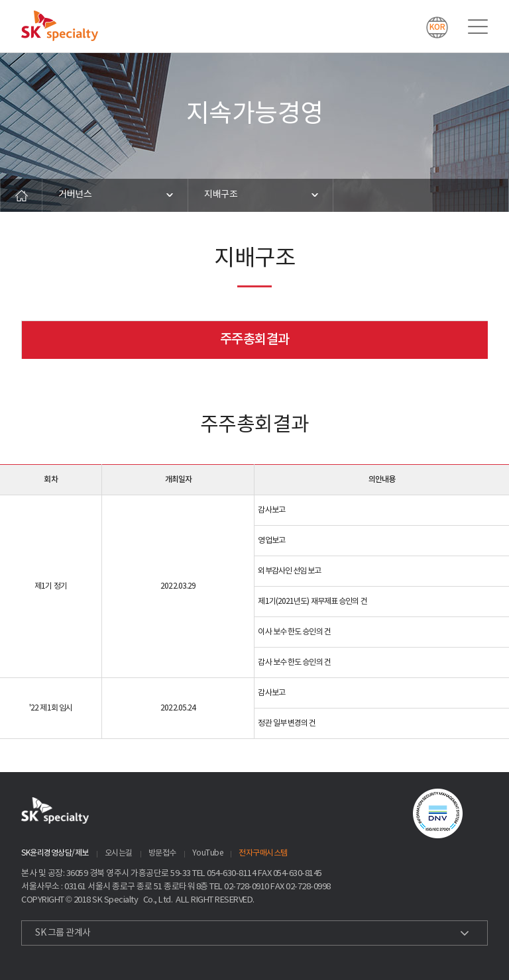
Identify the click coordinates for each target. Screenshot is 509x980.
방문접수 (162, 853)
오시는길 (119, 853)
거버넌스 (75, 195)
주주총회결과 (255, 340)
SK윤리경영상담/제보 (55, 853)
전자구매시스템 (263, 853)
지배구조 (221, 195)
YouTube (208, 853)
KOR (437, 27)
